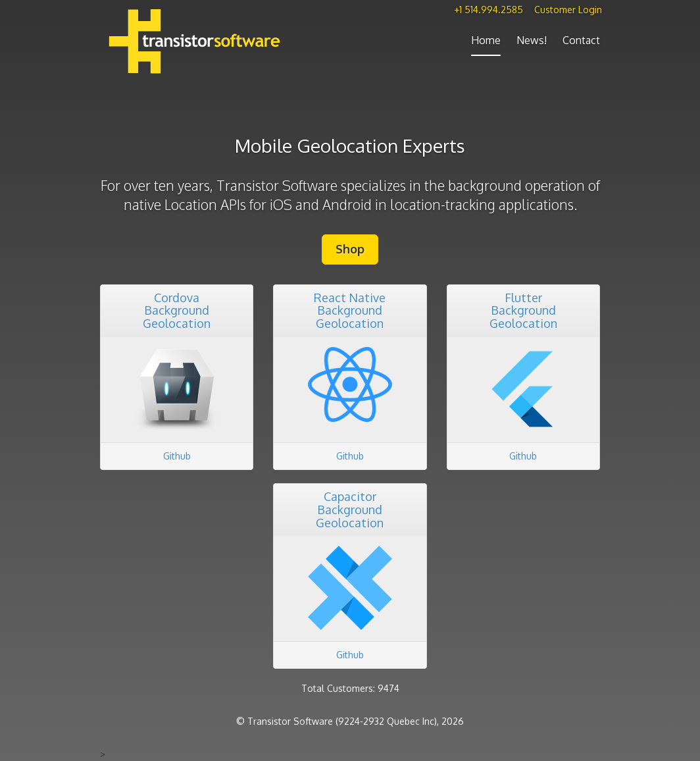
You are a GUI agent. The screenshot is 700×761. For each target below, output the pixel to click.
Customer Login (568, 10)
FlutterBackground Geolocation (523, 311)
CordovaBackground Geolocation (177, 311)
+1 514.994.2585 (488, 10)
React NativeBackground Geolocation (350, 311)
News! (532, 40)
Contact (581, 40)
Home (486, 40)
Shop (350, 249)
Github (177, 456)
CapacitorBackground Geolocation (350, 510)
